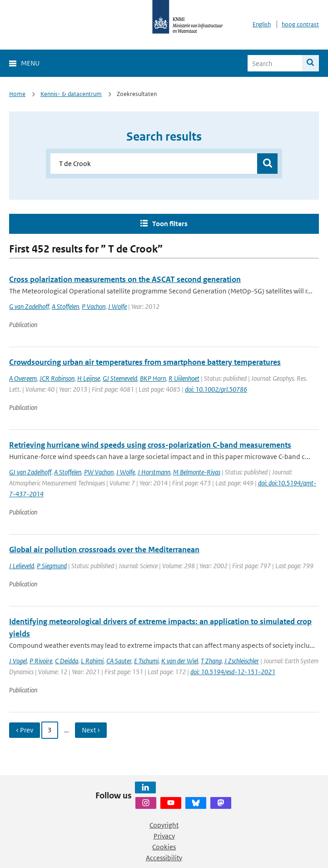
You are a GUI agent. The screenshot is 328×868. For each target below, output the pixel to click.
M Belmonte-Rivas (197, 472)
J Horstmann (154, 472)
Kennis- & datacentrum (71, 94)
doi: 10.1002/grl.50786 (216, 389)
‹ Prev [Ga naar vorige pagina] (25, 730)
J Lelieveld (22, 566)
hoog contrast (300, 24)
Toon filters (170, 224)
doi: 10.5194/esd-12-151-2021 (233, 672)
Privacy (164, 836)
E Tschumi (146, 661)
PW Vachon (99, 472)
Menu (30, 63)
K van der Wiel (180, 661)
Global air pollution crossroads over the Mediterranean (104, 550)
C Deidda (67, 661)
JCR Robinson (57, 378)
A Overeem (23, 378)
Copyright (164, 825)
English (262, 24)
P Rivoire (41, 661)
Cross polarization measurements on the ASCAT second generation (125, 279)
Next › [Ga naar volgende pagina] (91, 730)
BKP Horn (153, 378)
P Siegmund (52, 566)
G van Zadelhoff (29, 306)
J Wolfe (117, 306)
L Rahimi (92, 661)
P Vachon (94, 306)
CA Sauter (119, 661)
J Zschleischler (242, 661)
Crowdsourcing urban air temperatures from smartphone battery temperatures (145, 362)
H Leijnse (89, 378)
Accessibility (164, 858)
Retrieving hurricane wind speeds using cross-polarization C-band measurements (150, 445)
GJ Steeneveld (120, 378)
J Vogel (18, 661)
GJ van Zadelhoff (30, 472)
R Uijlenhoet (184, 378)
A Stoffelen (65, 306)
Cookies (164, 847)
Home (17, 94)
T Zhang (211, 661)
